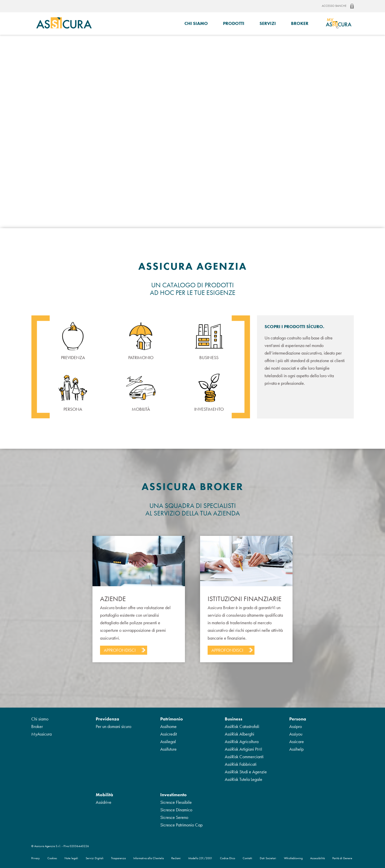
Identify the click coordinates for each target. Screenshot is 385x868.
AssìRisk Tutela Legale (244, 779)
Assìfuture (168, 749)
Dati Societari (268, 858)
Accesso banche (338, 6)
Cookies (52, 858)
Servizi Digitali (95, 858)
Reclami (176, 858)
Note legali (71, 858)
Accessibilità (317, 858)
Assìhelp (296, 749)
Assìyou (296, 734)
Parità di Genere (342, 858)
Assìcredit (169, 734)
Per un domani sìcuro (114, 726)
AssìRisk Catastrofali (242, 726)
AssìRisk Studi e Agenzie (246, 772)
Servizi (268, 23)
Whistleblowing (293, 858)
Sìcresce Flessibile (176, 802)
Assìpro (296, 726)
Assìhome (168, 726)
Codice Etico (228, 858)
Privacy (36, 858)
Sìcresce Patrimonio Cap (181, 825)
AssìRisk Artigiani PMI (243, 749)
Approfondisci (120, 650)
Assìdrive (104, 802)
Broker (300, 23)
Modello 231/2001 (200, 858)
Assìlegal (168, 741)
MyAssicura (41, 734)
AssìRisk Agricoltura (242, 741)
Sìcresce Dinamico (176, 810)
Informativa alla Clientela (149, 858)
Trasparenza (118, 858)
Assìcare (297, 741)
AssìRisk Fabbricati (241, 764)
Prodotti (234, 23)
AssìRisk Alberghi (239, 734)
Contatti (247, 858)
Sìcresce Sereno (174, 817)
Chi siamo (196, 23)
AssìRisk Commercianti (244, 757)
